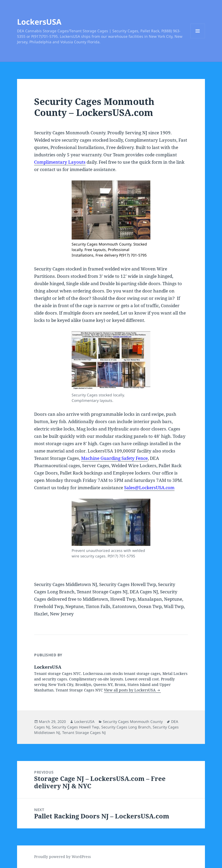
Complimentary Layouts (60, 162)
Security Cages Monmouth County (133, 721)
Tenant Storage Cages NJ (84, 733)
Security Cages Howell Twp (76, 727)
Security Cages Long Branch (126, 727)
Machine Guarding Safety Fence (114, 458)
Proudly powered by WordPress (62, 857)
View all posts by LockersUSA (130, 690)
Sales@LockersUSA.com (149, 488)
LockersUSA (39, 22)
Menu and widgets (198, 38)
